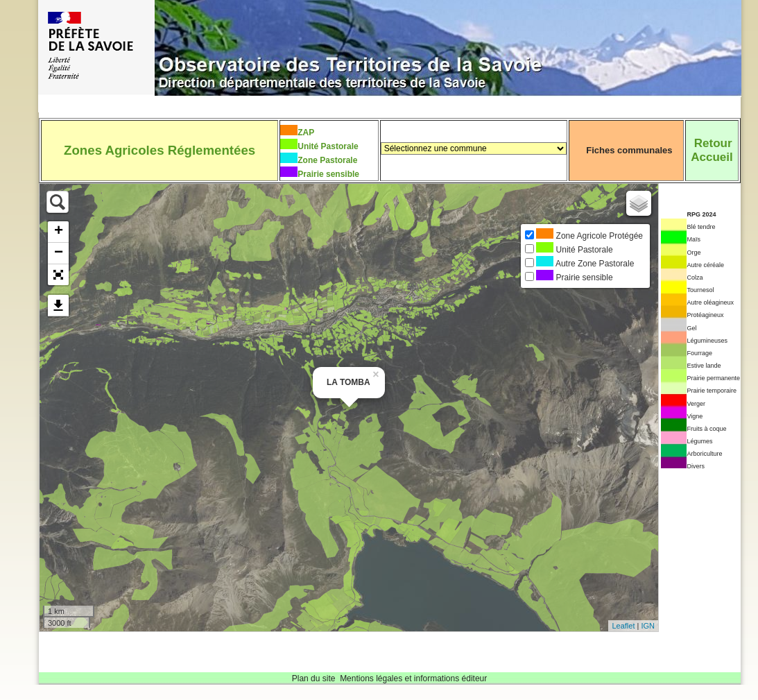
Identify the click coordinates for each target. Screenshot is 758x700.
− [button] (59, 253)
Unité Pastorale (328, 146)
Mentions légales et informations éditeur (413, 678)
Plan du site (314, 678)
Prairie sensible (328, 174)
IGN (648, 626)
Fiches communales (629, 150)
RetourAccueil (712, 150)
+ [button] (59, 232)
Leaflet (623, 626)
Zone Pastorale (327, 160)
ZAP (306, 133)
